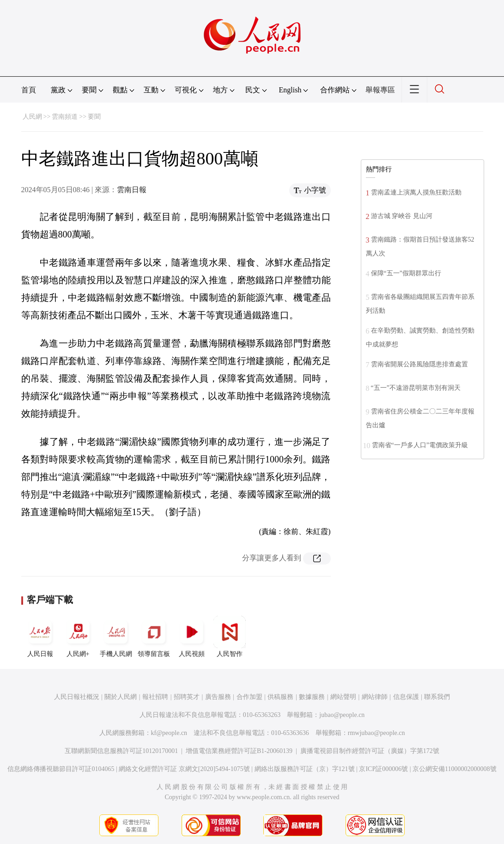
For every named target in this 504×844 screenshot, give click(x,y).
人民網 (32, 117)
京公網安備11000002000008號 (454, 769)
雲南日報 (132, 190)
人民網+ (78, 637)
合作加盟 (249, 697)
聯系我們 (437, 697)
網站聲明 (343, 697)
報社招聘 (155, 697)
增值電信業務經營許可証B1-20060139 (239, 751)
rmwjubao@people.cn (376, 733)
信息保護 (406, 697)
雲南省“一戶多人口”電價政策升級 (420, 445)
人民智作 (230, 637)
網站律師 (375, 697)
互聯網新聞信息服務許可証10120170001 (121, 751)
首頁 (29, 90)
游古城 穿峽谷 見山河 (402, 216)
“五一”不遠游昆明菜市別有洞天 (416, 388)
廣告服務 (218, 697)
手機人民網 (116, 637)
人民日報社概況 (77, 697)
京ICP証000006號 (383, 769)
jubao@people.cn (342, 715)
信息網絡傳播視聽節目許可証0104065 (61, 769)
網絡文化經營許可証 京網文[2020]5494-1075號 (184, 769)
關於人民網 (121, 697)
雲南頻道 (65, 117)
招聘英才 (187, 697)
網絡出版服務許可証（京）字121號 (305, 769)
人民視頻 (192, 637)
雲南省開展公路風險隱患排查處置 (419, 364)
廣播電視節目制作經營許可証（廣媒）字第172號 (370, 751)
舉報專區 (380, 90)
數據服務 (312, 697)
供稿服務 (280, 697)
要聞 (94, 117)
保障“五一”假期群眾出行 (406, 273)
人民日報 (40, 637)
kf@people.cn (169, 733)
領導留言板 (154, 637)
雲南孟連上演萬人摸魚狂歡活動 (416, 192)
